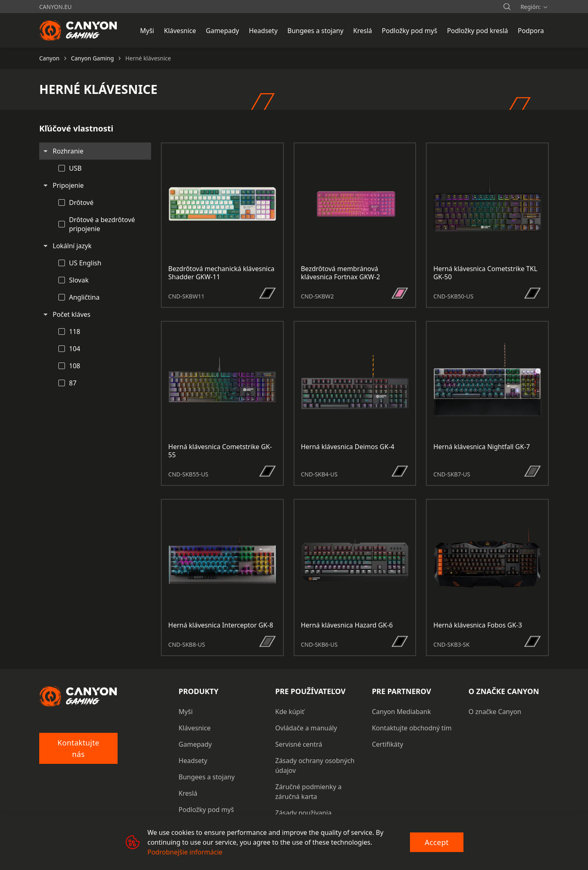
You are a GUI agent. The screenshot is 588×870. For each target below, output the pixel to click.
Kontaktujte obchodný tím (412, 728)
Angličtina (84, 297)
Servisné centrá (299, 744)
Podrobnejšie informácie (185, 852)
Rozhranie (68, 151)
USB (75, 168)
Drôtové (81, 202)
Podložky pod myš (206, 810)
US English (85, 263)
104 (75, 349)
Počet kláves (71, 314)
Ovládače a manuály (306, 728)
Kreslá (188, 793)
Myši (185, 712)
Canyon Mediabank (402, 712)
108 (75, 366)
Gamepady (195, 744)
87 (73, 383)
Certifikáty (388, 744)
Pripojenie (68, 185)
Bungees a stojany (206, 777)
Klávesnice (195, 728)
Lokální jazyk (72, 246)
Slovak (79, 280)
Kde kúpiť (290, 712)
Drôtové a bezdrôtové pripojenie (102, 224)
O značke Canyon (495, 712)
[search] (507, 7)
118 (75, 332)
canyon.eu (55, 7)
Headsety (193, 761)
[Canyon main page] (78, 30)
